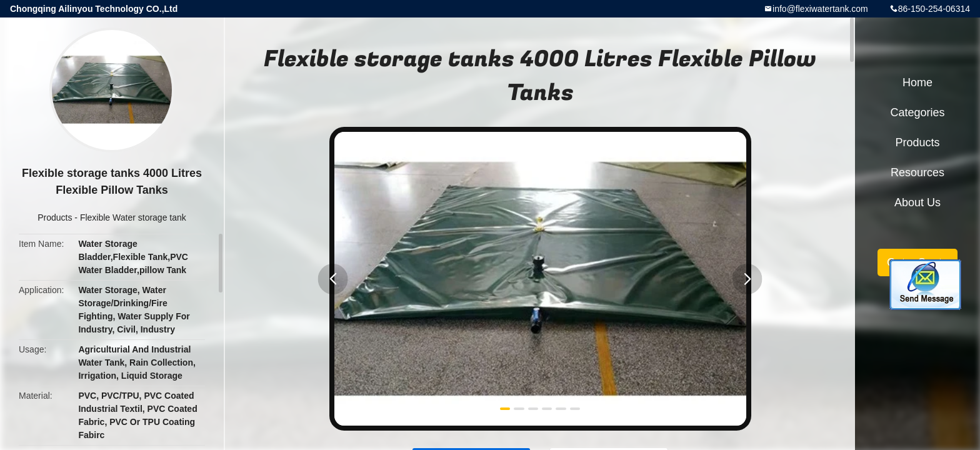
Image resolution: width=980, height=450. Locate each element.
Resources (917, 172)
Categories (917, 112)
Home (917, 82)
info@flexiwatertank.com (820, 9)
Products (55, 217)
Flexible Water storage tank (133, 217)
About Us (917, 202)
